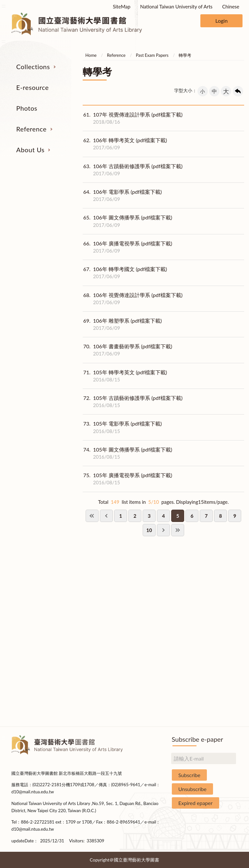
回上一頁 (238, 91)
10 (149, 530)
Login (221, 21)
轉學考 (185, 55)
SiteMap (122, 6)
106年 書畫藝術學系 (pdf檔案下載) (127, 350)
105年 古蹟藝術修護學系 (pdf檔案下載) (133, 402)
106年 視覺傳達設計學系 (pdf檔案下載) (133, 299)
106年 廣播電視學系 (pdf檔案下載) (127, 247)
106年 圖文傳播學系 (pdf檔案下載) (127, 221)
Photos (27, 108)
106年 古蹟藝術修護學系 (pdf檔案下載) (133, 170)
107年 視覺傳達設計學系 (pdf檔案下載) (133, 118)
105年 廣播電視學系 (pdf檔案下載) (127, 479)
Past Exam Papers (152, 55)
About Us (30, 150)
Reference (31, 129)
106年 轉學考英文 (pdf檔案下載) (125, 144)
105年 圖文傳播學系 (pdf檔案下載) (127, 453)
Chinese (231, 6)
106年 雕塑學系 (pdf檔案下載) (122, 324)
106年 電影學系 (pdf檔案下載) (122, 195)
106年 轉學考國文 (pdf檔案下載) (125, 273)
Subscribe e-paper (197, 739)
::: (4, 5)
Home (91, 55)
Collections (33, 67)
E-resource (32, 87)
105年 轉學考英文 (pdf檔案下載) (125, 376)
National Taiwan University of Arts (176, 6)
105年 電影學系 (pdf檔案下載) (122, 427)
